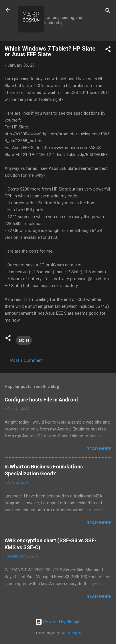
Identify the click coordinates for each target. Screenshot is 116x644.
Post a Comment (26, 360)
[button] (108, 50)
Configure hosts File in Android (41, 400)
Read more (99, 449)
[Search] (108, 12)
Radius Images (71, 633)
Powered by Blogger (58, 622)
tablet (24, 340)
